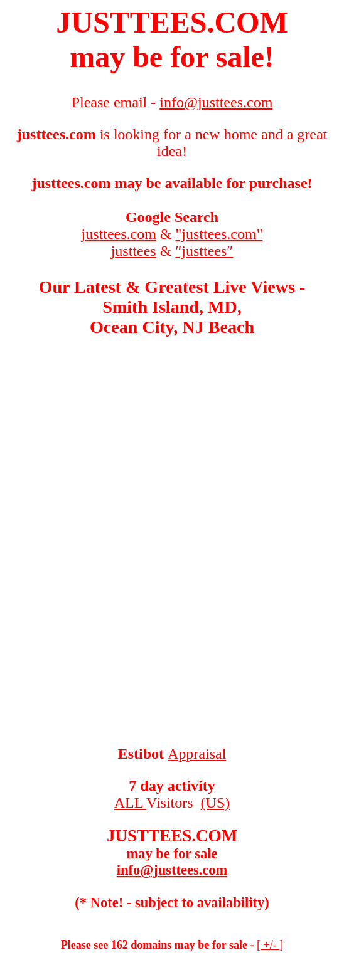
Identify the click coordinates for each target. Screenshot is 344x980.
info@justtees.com (172, 870)
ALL (130, 803)
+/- (270, 945)
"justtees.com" (219, 234)
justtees (134, 251)
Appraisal (197, 754)
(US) (216, 803)
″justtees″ (204, 251)
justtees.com (119, 234)
